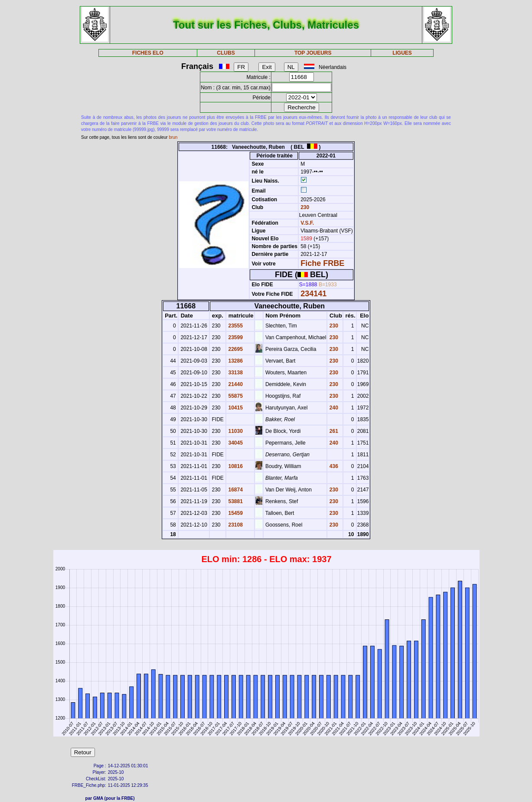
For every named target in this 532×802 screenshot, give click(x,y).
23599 (235, 337)
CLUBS (226, 53)
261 (333, 431)
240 (333, 408)
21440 (235, 384)
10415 (235, 408)
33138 (235, 373)
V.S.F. (307, 223)
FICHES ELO (148, 53)
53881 (235, 501)
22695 (235, 349)
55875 (235, 396)
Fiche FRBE (322, 263)
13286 (235, 361)
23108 (235, 525)
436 (333, 466)
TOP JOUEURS (313, 53)
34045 (235, 443)
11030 (235, 431)
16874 (235, 490)
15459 (235, 513)
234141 (313, 294)
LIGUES (402, 53)
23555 (235, 326)
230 (304, 207)
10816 (235, 466)
